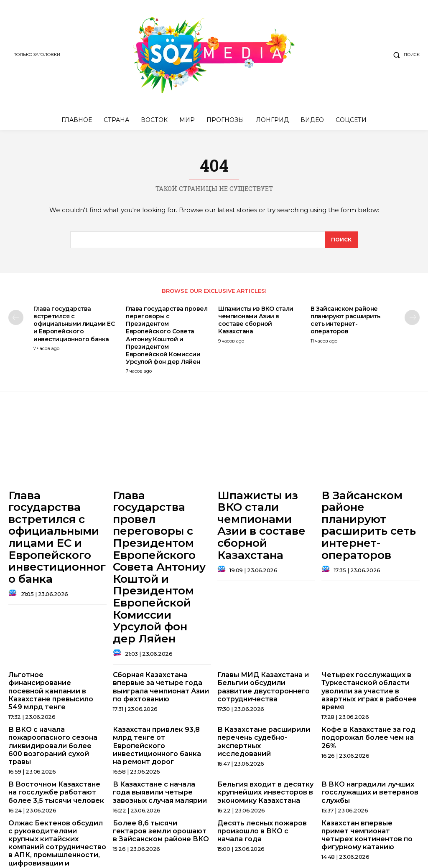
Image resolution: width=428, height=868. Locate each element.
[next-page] (412, 321)
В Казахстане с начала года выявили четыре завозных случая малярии (158, 700)
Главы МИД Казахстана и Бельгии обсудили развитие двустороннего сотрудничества (264, 612)
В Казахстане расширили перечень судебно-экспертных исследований (261, 658)
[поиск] (341, 243)
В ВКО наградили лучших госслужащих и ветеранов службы (365, 700)
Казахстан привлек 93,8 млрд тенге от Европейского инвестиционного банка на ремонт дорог (161, 661)
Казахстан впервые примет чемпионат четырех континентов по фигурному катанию (366, 740)
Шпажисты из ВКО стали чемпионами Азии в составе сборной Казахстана (256, 324)
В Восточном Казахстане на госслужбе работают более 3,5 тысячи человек (54, 700)
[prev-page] (16, 321)
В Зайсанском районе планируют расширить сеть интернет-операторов (345, 324)
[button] (405, 55)
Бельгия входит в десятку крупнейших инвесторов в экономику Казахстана (261, 700)
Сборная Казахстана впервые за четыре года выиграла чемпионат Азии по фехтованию (161, 612)
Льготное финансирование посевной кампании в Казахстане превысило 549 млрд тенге (53, 612)
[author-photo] (14, 563)
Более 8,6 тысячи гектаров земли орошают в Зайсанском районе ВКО (157, 736)
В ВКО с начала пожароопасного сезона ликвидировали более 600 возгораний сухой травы (52, 661)
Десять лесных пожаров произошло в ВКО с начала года (261, 736)
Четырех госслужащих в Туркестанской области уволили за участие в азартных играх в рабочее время (364, 615)
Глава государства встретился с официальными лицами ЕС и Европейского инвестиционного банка (74, 327)
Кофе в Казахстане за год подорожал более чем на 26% (370, 654)
